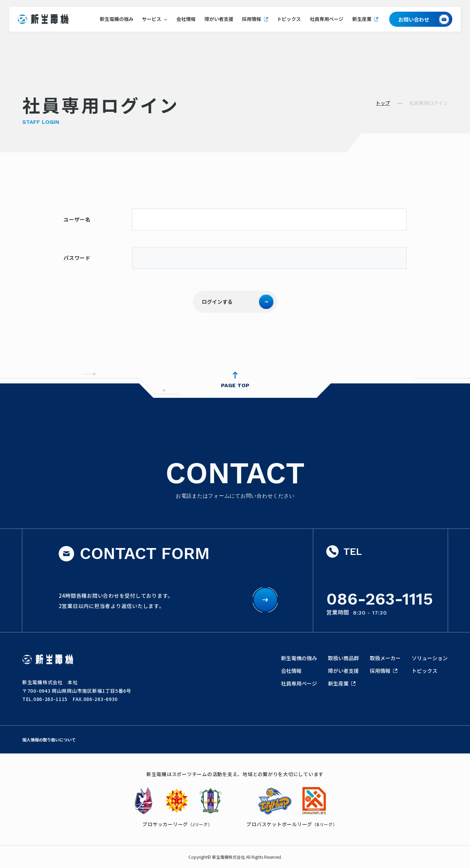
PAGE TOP (235, 385)
